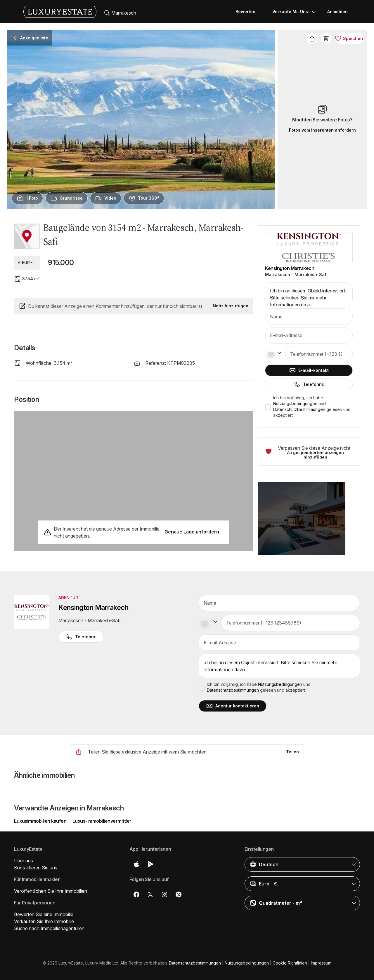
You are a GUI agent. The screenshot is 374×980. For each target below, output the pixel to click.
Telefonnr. (309, 384)
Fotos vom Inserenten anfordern (322, 130)
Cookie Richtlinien (290, 963)
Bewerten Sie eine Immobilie (44, 914)
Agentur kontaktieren (233, 706)
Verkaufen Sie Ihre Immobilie (44, 921)
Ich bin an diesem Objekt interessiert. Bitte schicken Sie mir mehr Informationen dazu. (309, 294)
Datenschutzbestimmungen (299, 409)
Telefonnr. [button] (81, 637)
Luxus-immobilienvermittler (102, 821)
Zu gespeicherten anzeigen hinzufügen (315, 455)
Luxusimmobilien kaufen (41, 821)
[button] (309, 522)
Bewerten (245, 12)
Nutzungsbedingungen (295, 403)
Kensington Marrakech (290, 268)
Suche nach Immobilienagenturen (49, 928)
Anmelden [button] (337, 12)
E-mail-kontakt (309, 370)
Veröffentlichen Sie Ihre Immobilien (51, 891)
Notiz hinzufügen (231, 306)
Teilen (292, 752)
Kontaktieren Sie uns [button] (36, 868)
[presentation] (27, 198)
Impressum (321, 963)
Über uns (24, 861)
